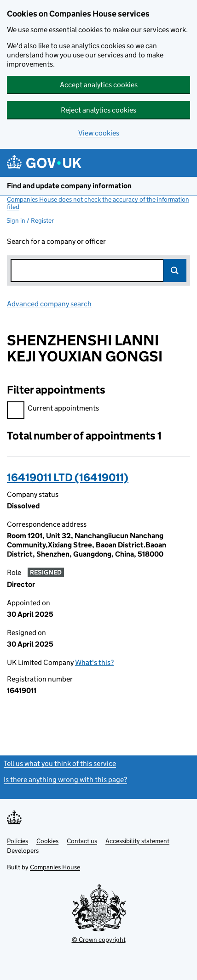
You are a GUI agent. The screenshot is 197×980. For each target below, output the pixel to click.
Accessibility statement (137, 841)
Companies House (55, 867)
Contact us (82, 841)
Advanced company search (49, 304)
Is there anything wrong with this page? (65, 780)
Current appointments (53, 409)
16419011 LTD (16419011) (68, 477)
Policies (17, 841)
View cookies (99, 133)
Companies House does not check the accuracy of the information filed (98, 203)
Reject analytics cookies (98, 110)
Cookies (47, 841)
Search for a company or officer (56, 241)
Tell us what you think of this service (60, 763)
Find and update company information (69, 186)
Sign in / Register (30, 220)
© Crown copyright (99, 940)
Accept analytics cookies (99, 85)
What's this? (94, 662)
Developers (23, 850)
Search (175, 270)
